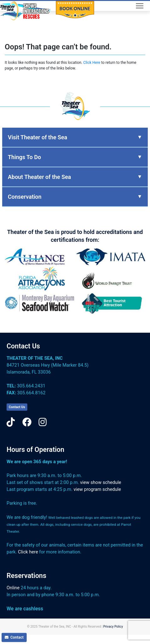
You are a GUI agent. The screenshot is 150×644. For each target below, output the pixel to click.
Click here (28, 552)
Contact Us (23, 346)
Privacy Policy (113, 627)
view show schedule (101, 482)
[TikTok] (11, 422)
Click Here (92, 63)
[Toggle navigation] (140, 6)
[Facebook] (27, 422)
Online (13, 588)
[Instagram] (43, 422)
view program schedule (97, 489)
